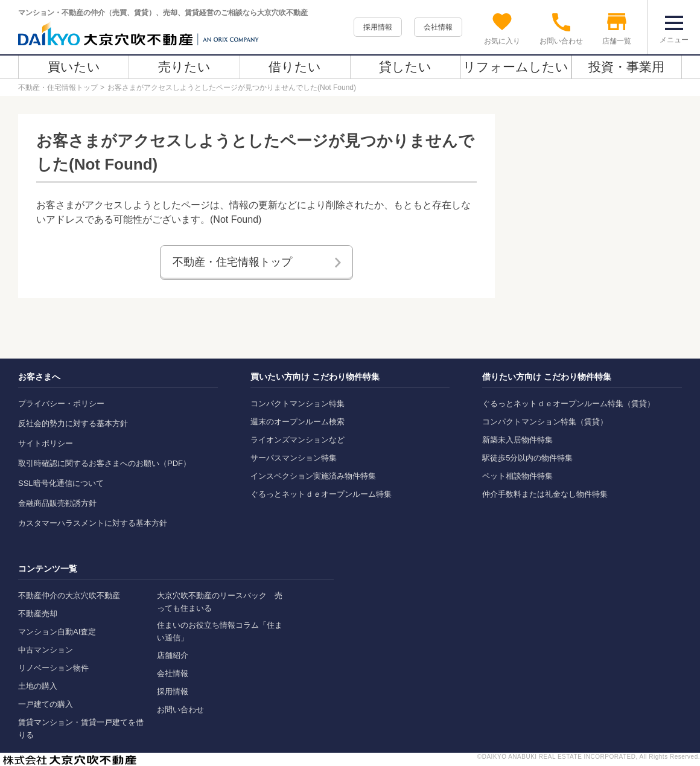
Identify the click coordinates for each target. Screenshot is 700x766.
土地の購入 (38, 686)
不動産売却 (38, 614)
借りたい (295, 67)
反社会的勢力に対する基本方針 (73, 423)
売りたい (184, 67)
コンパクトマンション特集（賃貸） (545, 422)
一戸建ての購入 (46, 704)
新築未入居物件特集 (517, 440)
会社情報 (438, 27)
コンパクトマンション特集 (297, 404)
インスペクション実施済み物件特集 (313, 476)
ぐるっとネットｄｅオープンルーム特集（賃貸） (568, 404)
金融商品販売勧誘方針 (57, 503)
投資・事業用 (626, 67)
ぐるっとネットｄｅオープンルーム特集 (321, 494)
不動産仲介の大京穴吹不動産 (69, 595)
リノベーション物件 (53, 668)
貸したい (405, 67)
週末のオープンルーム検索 (297, 422)
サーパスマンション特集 (294, 458)
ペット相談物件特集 (517, 476)
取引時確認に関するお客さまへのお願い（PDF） (104, 463)
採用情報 (378, 27)
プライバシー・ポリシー (61, 404)
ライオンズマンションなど (297, 440)
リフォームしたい (516, 67)
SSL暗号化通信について (61, 483)
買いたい (74, 67)
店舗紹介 (173, 655)
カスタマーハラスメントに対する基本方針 (93, 523)
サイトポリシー (46, 443)
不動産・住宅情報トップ (58, 88)
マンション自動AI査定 (57, 632)
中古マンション (46, 650)
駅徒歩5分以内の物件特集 (527, 458)
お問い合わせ (180, 710)
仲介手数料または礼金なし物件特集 (545, 494)
